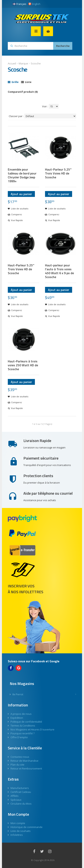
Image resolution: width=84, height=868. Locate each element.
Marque (23, 63)
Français (19, 4)
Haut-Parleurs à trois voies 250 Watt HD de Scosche (23, 365)
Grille (13, 82)
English (34, 4)
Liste (26, 82)
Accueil (12, 63)
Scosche (36, 63)
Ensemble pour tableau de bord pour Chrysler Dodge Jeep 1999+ (22, 175)
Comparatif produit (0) (23, 92)
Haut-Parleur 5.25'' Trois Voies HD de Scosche (58, 173)
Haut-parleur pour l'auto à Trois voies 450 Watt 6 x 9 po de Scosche (59, 271)
